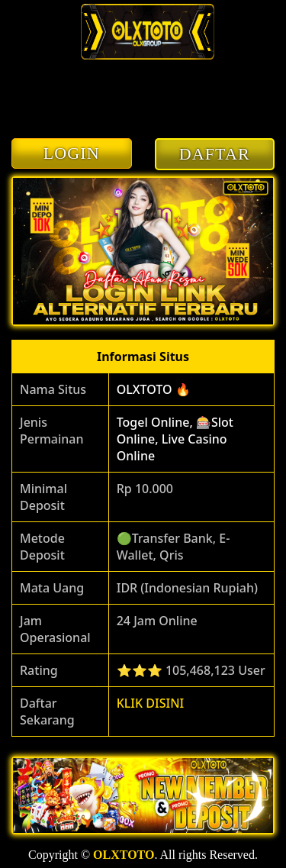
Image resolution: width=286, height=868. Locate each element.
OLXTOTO (124, 855)
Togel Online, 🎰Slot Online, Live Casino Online (175, 439)
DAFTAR (215, 154)
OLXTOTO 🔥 (154, 389)
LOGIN (72, 153)
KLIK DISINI (151, 703)
